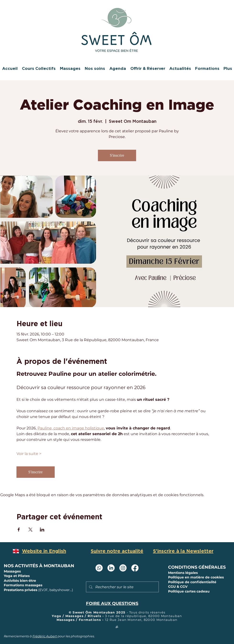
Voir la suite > (29, 454)
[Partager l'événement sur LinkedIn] (42, 530)
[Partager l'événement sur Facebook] (19, 530)
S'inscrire (117, 155)
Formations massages (23, 585)
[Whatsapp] (99, 568)
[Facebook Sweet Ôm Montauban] (135, 568)
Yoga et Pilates (17, 576)
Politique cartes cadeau (189, 591)
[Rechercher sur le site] (122, 587)
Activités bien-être (20, 581)
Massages (13, 571)
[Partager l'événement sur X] (30, 530)
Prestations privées (38, 590)
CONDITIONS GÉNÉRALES (197, 567)
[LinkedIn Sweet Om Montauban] (111, 568)
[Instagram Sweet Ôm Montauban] (123, 568)
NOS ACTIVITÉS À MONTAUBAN (39, 566)
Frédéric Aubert (45, 636)
